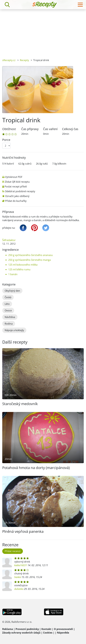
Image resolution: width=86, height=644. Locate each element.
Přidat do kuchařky (16, 201)
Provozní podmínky (27, 629)
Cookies (48, 633)
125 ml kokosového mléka (23, 265)
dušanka (19, 589)
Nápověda (63, 633)
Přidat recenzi (13, 551)
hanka (18, 577)
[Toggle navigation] (80, 5)
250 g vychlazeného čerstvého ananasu (30, 255)
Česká (8, 297)
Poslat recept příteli (16, 187)
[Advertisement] (43, 32)
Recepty (24, 60)
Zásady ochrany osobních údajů (21, 633)
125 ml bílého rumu (19, 269)
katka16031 (21, 565)
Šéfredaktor (9, 240)
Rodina (9, 324)
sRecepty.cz (9, 60)
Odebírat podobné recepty (20, 191)
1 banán (13, 274)
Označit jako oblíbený (17, 196)
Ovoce (8, 310)
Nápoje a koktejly (14, 330)
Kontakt (46, 629)
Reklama (8, 629)
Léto (7, 304)
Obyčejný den (12, 291)
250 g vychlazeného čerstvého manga (30, 260)
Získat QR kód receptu (17, 182)
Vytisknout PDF (14, 177)
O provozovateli (63, 629)
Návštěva (10, 317)
